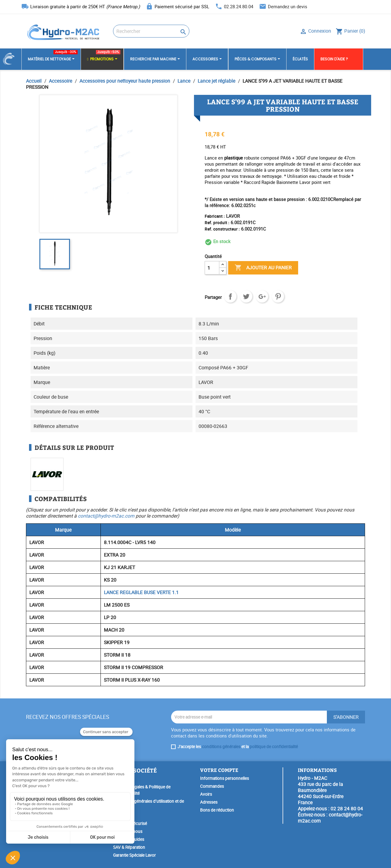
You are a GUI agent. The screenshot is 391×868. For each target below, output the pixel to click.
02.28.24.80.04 (239, 6)
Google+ (262, 296)
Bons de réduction (217, 810)
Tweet (246, 296)
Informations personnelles (225, 778)
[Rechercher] (151, 31)
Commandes (212, 786)
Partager (230, 296)
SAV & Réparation (129, 847)
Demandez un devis (288, 6)
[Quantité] (212, 268)
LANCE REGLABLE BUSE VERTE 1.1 (141, 592)
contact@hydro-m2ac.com (106, 516)
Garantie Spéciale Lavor (134, 855)
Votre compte (219, 770)
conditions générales (221, 747)
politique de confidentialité (274, 747)
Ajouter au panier (263, 268)
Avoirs (206, 794)
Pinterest (278, 296)
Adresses (209, 802)
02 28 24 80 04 (347, 809)
